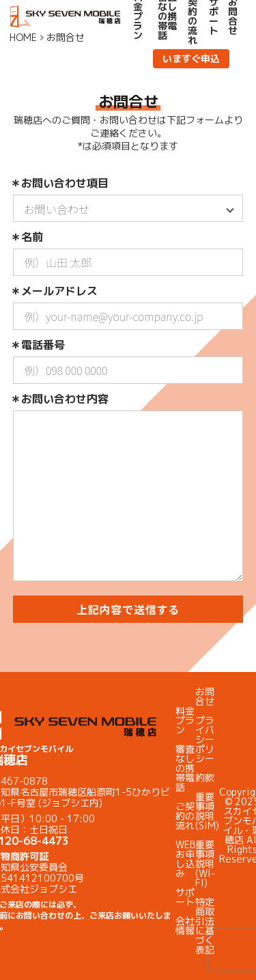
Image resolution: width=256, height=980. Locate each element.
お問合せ (205, 696)
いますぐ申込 (191, 58)
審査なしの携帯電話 (185, 768)
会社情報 (185, 926)
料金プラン (185, 720)
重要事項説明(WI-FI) (205, 864)
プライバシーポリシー (205, 739)
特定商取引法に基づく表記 (205, 926)
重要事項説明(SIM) (207, 811)
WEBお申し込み (185, 859)
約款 (205, 778)
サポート (185, 897)
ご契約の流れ (185, 816)
